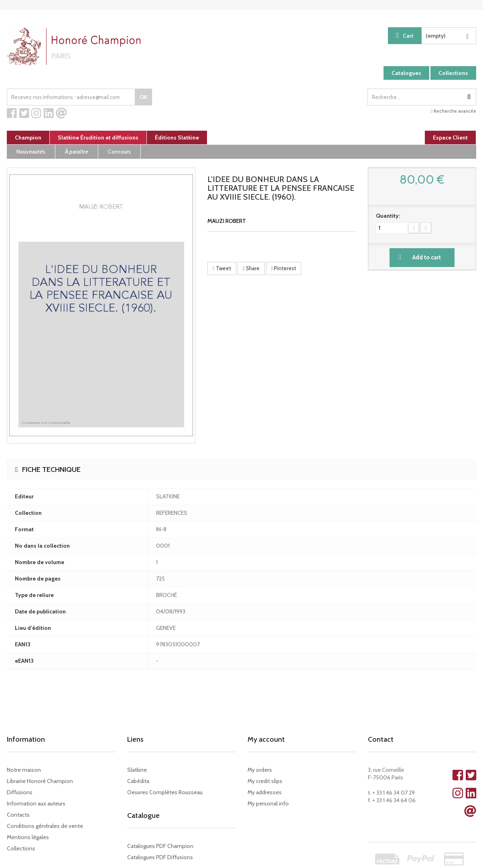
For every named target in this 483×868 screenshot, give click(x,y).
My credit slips (265, 781)
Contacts (18, 815)
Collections (453, 73)
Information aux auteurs (36, 803)
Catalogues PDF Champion (160, 846)
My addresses (265, 792)
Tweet (222, 268)
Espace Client (450, 138)
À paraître (77, 152)
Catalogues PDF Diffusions (160, 857)
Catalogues (406, 73)
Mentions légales (28, 837)
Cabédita (138, 781)
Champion (28, 138)
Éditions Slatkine (177, 138)
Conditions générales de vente (45, 826)
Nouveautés (31, 152)
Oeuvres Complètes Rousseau (165, 792)
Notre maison (24, 770)
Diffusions (20, 792)
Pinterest (284, 268)
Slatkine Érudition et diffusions (98, 138)
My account (266, 739)
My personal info (268, 803)
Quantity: (388, 216)
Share (251, 268)
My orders (260, 770)
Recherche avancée (454, 111)
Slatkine (137, 770)
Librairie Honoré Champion (40, 781)
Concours (119, 152)
